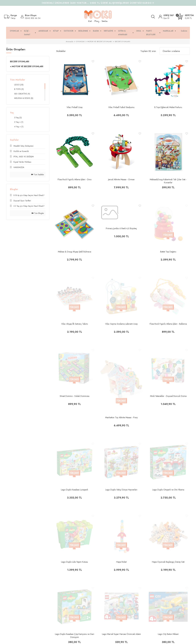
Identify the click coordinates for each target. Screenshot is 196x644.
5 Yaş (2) (18, 118)
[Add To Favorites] (93, 61)
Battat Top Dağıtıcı (168, 252)
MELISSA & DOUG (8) (24, 98)
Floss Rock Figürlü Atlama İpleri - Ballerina (168, 324)
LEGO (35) (19, 85)
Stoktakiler (61, 51)
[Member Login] (166, 17)
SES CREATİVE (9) (22, 94)
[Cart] (186, 17)
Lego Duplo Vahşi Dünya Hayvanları (121, 490)
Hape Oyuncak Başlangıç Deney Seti (168, 562)
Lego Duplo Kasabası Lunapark (74, 490)
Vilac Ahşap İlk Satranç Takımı (75, 324)
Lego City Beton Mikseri (168, 634)
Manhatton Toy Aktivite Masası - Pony (121, 417)
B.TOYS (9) (19, 89)
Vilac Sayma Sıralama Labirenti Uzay (121, 324)
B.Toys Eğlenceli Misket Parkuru (168, 107)
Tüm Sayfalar (38, 175)
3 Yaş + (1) (19, 122)
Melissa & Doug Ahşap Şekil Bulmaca (74, 252)
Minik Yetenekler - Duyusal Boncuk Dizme (168, 396)
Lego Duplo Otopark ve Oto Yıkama (168, 490)
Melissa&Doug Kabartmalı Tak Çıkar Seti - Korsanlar (168, 181)
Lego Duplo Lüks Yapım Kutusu (74, 562)
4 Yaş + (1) (19, 127)
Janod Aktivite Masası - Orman (121, 179)
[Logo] (98, 17)
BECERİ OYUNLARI (123, 41)
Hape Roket (121, 562)
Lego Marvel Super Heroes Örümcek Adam (121, 634)
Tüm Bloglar (38, 213)
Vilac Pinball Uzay (75, 107)
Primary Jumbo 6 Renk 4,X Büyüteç (121, 228)
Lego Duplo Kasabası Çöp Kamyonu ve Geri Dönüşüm (75, 636)
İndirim (184, 31)
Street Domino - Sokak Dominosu (75, 396)
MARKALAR (168, 31)
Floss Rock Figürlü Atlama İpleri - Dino (74, 179)
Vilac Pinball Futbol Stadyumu (121, 107)
